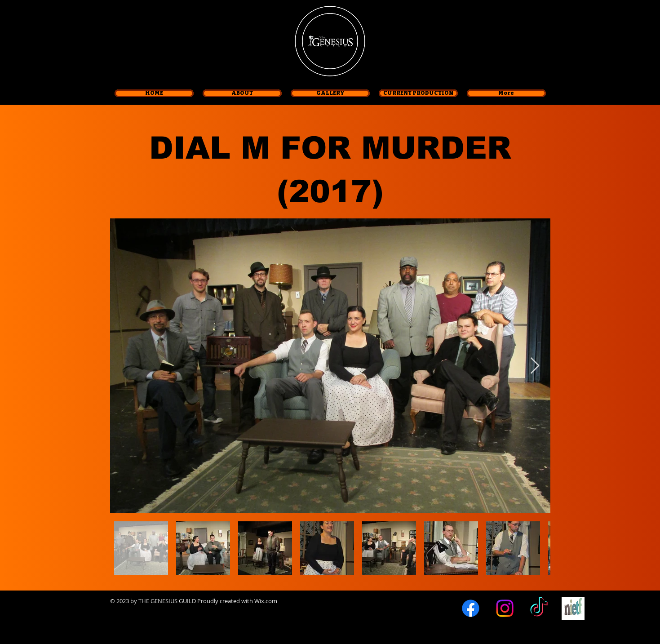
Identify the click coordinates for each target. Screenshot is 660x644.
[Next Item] (535, 366)
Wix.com (266, 601)
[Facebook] (471, 608)
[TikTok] (539, 608)
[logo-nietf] (573, 608)
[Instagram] (505, 608)
